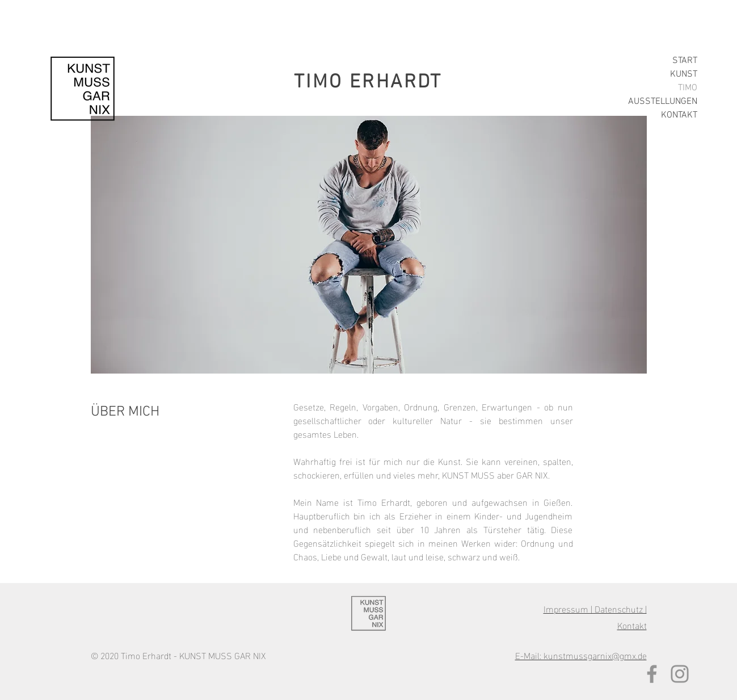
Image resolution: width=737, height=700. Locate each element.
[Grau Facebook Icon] (652, 674)
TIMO (688, 88)
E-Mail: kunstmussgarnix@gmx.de (581, 655)
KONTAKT (679, 115)
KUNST (684, 74)
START (685, 61)
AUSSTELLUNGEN (663, 102)
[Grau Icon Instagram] (680, 674)
